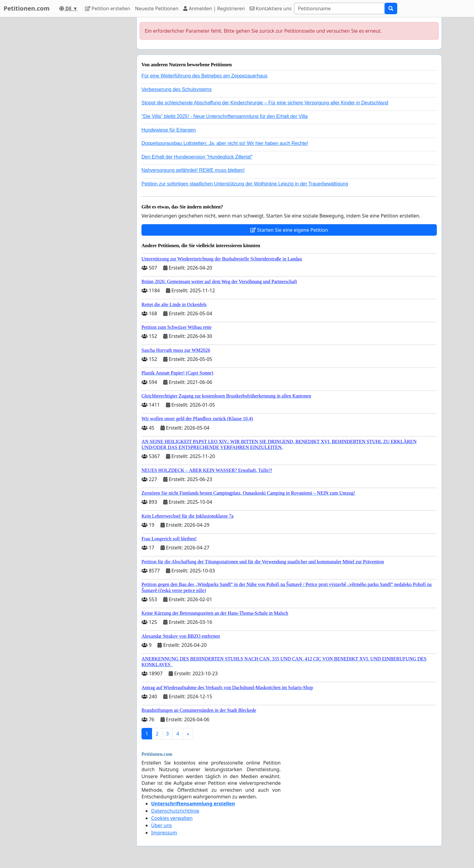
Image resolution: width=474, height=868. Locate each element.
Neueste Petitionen (157, 8)
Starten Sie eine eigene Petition (289, 230)
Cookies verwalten (172, 818)
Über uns (162, 825)
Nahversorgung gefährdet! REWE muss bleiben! (193, 170)
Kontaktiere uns (271, 8)
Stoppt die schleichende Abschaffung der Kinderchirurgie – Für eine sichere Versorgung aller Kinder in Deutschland (265, 103)
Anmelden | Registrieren (214, 8)
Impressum (164, 833)
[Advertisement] (77, 108)
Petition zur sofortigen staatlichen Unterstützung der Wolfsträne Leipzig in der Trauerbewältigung (245, 184)
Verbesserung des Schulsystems (177, 89)
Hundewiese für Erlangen (169, 130)
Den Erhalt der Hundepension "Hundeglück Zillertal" (197, 157)
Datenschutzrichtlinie (175, 811)
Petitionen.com (27, 8)
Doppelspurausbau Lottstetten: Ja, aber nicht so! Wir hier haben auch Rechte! (225, 143)
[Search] (339, 8)
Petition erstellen (108, 8)
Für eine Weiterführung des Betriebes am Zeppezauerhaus (205, 76)
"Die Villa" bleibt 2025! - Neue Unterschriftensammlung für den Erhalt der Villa (225, 116)
